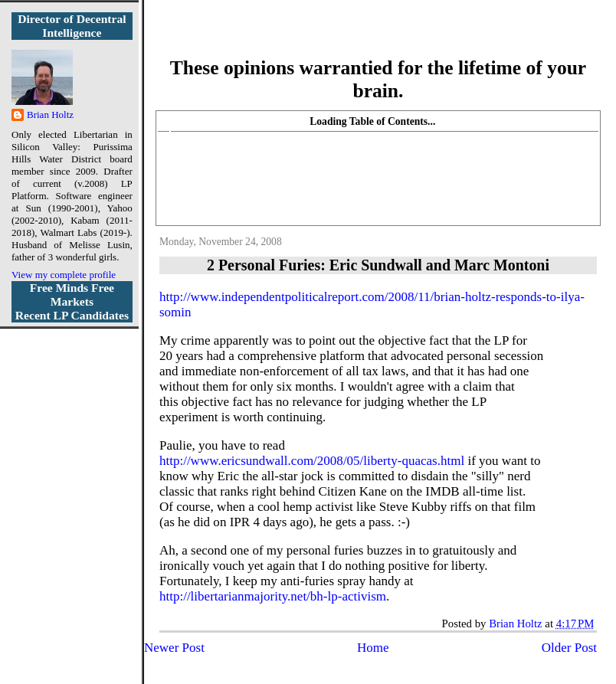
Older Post (569, 648)
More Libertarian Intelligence (378, 38)
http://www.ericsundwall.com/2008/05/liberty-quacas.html (312, 461)
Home (373, 648)
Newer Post (174, 648)
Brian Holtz (50, 115)
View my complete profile (64, 275)
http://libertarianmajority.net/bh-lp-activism (273, 596)
